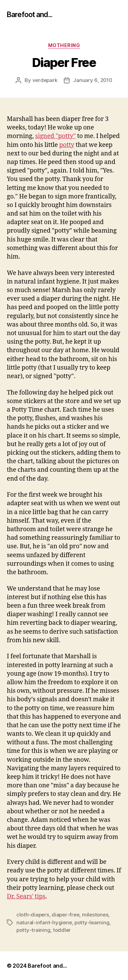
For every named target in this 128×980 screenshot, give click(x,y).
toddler (62, 930)
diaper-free (65, 915)
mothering (64, 45)
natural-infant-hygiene (44, 922)
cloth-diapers (33, 915)
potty (67, 145)
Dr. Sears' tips (26, 896)
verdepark (45, 80)
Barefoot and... (30, 15)
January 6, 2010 (93, 80)
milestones (95, 915)
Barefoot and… (47, 966)
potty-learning (92, 922)
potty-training (33, 930)
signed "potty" (55, 136)
